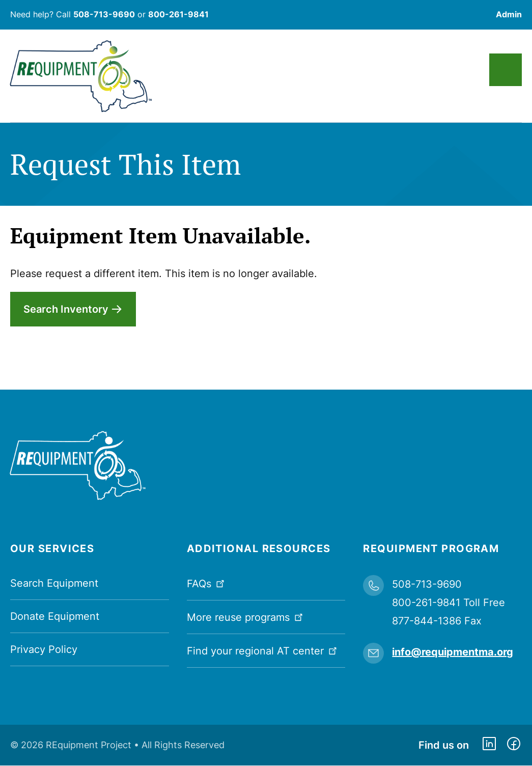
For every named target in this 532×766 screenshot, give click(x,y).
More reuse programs (246, 617)
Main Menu (506, 70)
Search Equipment (54, 583)
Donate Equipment (55, 616)
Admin (509, 14)
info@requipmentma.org (453, 652)
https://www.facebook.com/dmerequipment (514, 745)
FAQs (207, 583)
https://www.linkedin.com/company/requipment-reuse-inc (489, 745)
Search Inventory (66, 309)
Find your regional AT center (263, 650)
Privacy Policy (44, 649)
